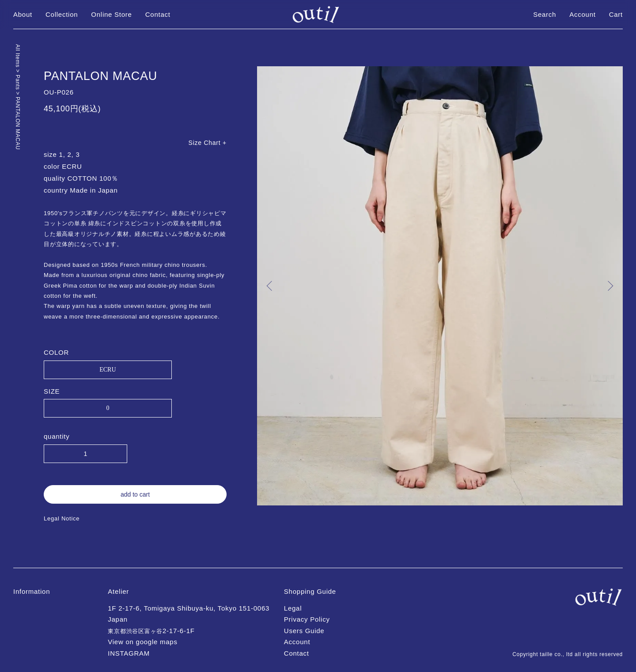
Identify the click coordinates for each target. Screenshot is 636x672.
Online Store (111, 14)
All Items (18, 57)
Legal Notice (62, 518)
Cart (616, 14)
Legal (293, 608)
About (23, 14)
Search (545, 14)
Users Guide (304, 631)
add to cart (135, 494)
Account (582, 14)
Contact (158, 14)
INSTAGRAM (129, 653)
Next (609, 286)
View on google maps (142, 642)
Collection (62, 14)
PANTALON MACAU (18, 123)
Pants (18, 83)
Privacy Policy (307, 619)
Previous (270, 286)
